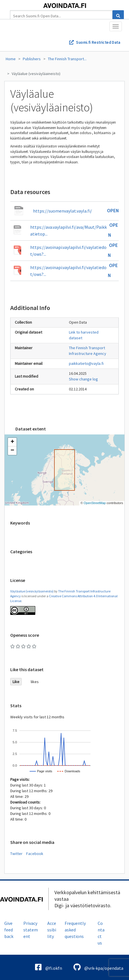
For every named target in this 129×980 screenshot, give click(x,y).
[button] (12, 442)
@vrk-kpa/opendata (98, 967)
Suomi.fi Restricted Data (98, 42)
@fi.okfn (49, 967)
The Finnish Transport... (67, 59)
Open (113, 211)
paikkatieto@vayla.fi (86, 363)
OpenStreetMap (95, 503)
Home (11, 59)
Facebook (35, 854)
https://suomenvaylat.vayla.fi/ (63, 211)
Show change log (83, 379)
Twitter (16, 854)
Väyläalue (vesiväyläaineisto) (36, 74)
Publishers (32, 59)
